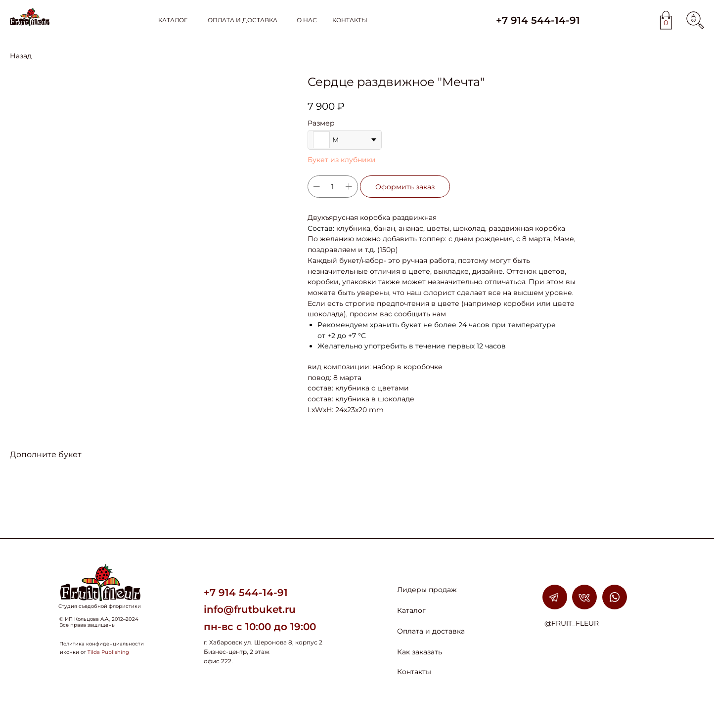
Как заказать (420, 652)
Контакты (414, 672)
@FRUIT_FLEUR (572, 623)
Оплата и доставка (431, 631)
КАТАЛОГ (173, 20)
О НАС (307, 20)
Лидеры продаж (427, 590)
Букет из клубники (342, 160)
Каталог (411, 610)
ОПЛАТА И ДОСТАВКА (243, 20)
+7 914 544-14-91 (538, 20)
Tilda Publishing (108, 652)
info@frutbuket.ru (250, 609)
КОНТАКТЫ (350, 20)
